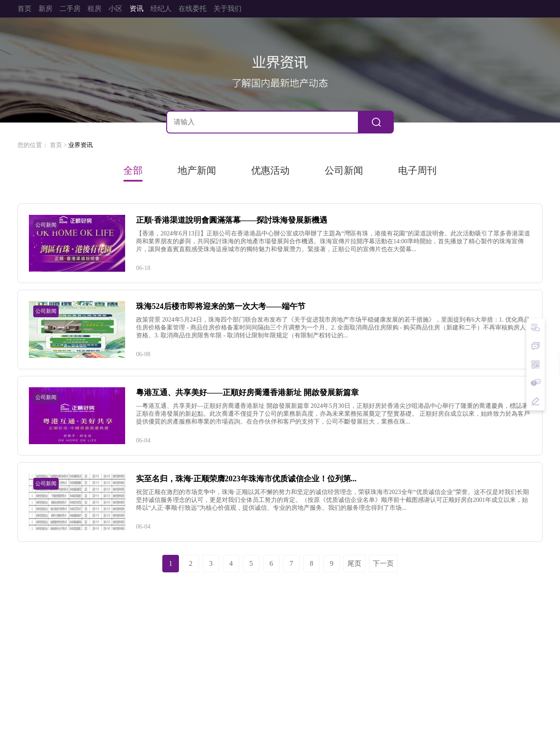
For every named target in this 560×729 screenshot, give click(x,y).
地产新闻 (197, 171)
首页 (56, 145)
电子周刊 (417, 171)
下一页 (383, 563)
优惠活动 (270, 171)
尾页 (354, 563)
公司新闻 (344, 171)
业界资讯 (80, 145)
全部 (133, 171)
